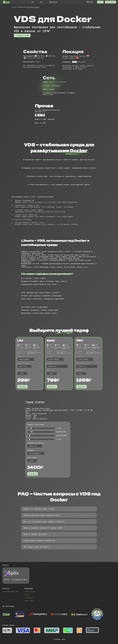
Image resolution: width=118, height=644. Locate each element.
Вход (100, 2)
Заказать (22, 387)
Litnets (15, 7)
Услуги (27, 595)
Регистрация (110, 2)
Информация (53, 2)
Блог (41, 2)
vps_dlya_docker (34, 7)
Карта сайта (29, 601)
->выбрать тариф (22, 35)
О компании (29, 598)
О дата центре (30, 592)
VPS (33, 2)
